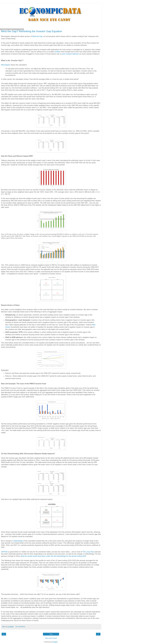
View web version (51, 638)
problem (58, 52)
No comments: (20, 627)
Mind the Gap (37, 36)
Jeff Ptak (4, 552)
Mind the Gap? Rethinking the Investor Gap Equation (32, 31)
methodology (18, 541)
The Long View (88, 552)
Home (51, 634)
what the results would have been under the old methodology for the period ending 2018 (53, 556)
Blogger (55, 642)
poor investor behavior (71, 54)
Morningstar (6, 65)
